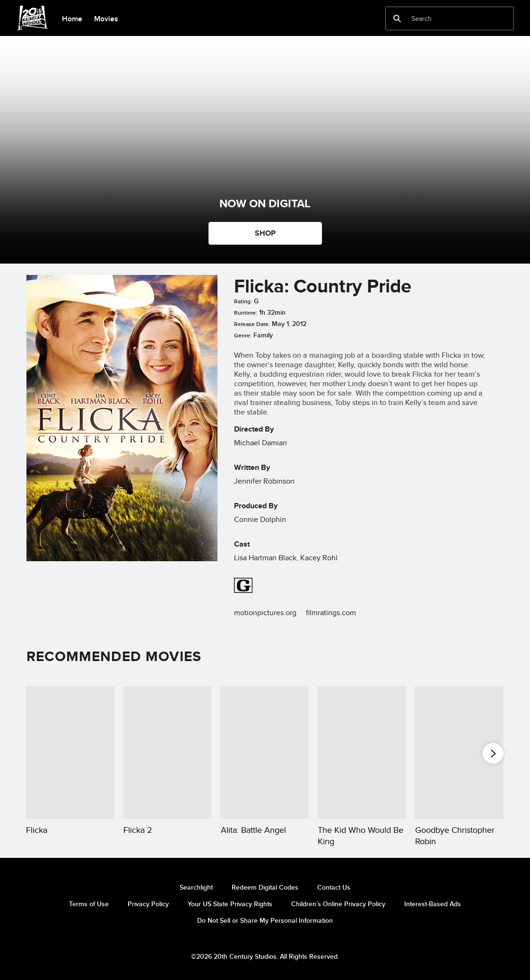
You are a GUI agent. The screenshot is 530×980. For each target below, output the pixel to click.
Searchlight (196, 887)
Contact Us (334, 887)
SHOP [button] (265, 233)
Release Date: (252, 324)
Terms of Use (89, 904)
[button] (493, 753)
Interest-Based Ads (433, 904)
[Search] (443, 18)
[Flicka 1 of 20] (70, 753)
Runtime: (246, 313)
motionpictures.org (265, 613)
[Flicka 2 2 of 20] (167, 753)
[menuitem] (72, 18)
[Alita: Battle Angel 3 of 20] (265, 753)
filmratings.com (331, 613)
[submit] (397, 18)
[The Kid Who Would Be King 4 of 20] (362, 753)
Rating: (243, 301)
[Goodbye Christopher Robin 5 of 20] (459, 753)
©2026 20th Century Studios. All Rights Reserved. (265, 956)
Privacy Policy (148, 904)
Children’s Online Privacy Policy (338, 904)
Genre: (243, 335)
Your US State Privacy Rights (230, 904)
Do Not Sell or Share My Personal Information (265, 920)
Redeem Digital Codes (265, 887)
